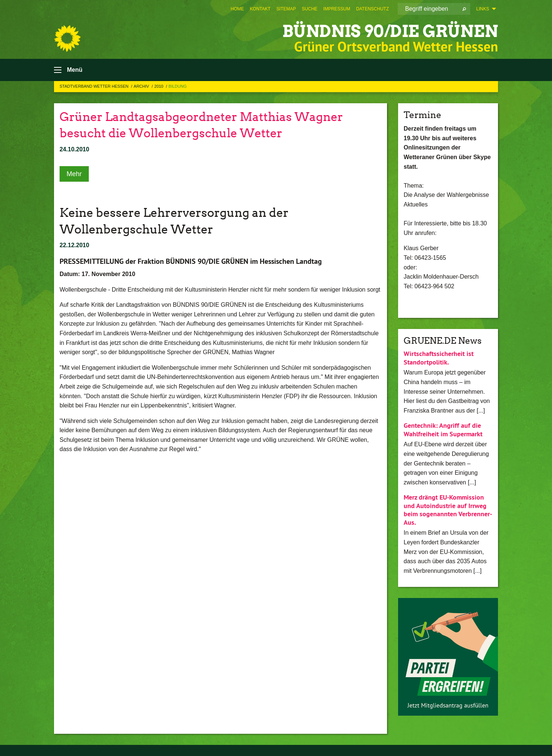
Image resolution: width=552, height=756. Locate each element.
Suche (310, 9)
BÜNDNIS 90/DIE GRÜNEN (390, 31)
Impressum (337, 9)
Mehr (74, 174)
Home (237, 9)
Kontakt (260, 9)
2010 (159, 86)
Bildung (178, 86)
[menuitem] (237, 9)
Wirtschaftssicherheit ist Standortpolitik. (439, 358)
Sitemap (286, 9)
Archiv (142, 86)
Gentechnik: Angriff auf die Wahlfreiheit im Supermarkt (443, 430)
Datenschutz (373, 9)
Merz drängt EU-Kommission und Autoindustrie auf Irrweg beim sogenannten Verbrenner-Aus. (448, 510)
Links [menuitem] (483, 9)
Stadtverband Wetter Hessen (95, 86)
